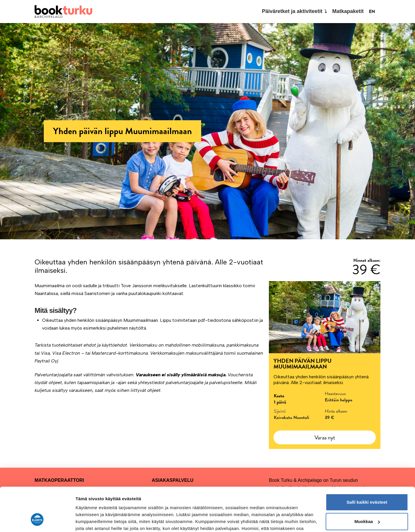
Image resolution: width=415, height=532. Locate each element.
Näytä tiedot (88, 521)
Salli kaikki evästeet (367, 465)
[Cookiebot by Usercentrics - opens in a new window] (37, 521)
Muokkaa (367, 484)
